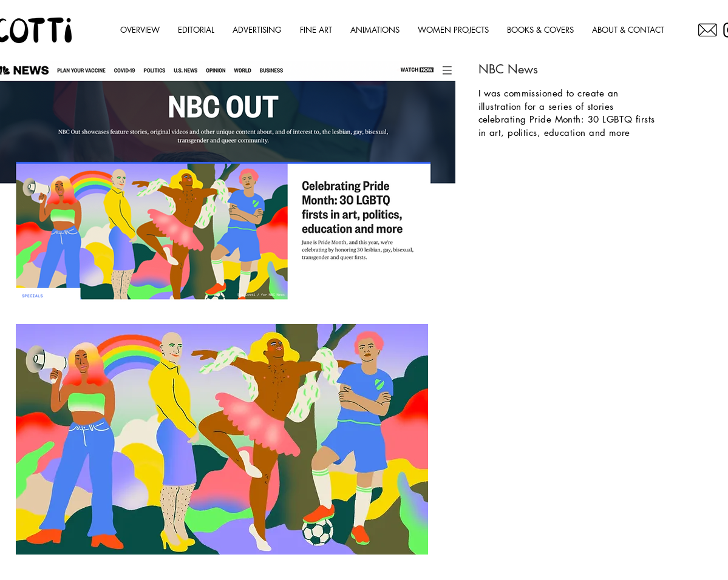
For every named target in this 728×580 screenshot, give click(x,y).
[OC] (708, 30)
